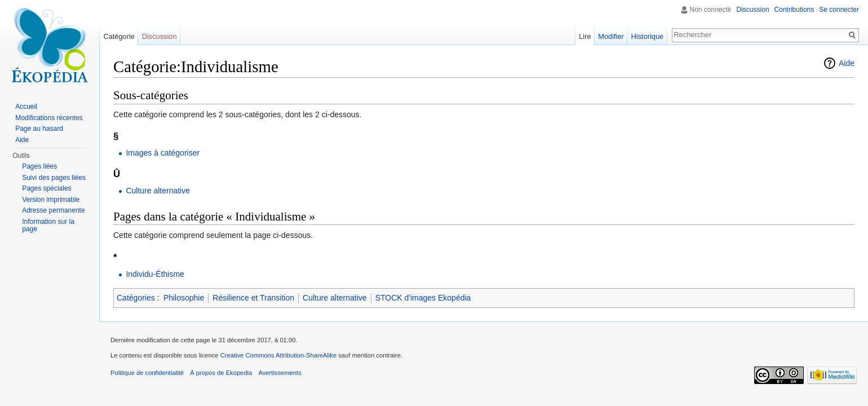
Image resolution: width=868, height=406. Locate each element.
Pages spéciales (46, 188)
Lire (585, 36)
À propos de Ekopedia (221, 373)
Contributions (794, 10)
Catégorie (119, 36)
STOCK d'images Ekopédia (423, 298)
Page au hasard (39, 129)
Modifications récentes (49, 118)
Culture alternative (158, 191)
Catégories (136, 298)
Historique (648, 36)
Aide (847, 63)
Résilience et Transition (253, 298)
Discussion (753, 10)
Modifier (611, 36)
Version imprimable (51, 200)
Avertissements (280, 373)
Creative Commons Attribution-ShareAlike (278, 355)
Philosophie (184, 298)
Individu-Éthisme (155, 274)
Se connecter (839, 10)
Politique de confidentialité (147, 373)
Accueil (26, 107)
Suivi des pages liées (54, 178)
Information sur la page (48, 226)
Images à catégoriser (163, 153)
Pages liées (39, 166)
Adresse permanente (53, 210)
